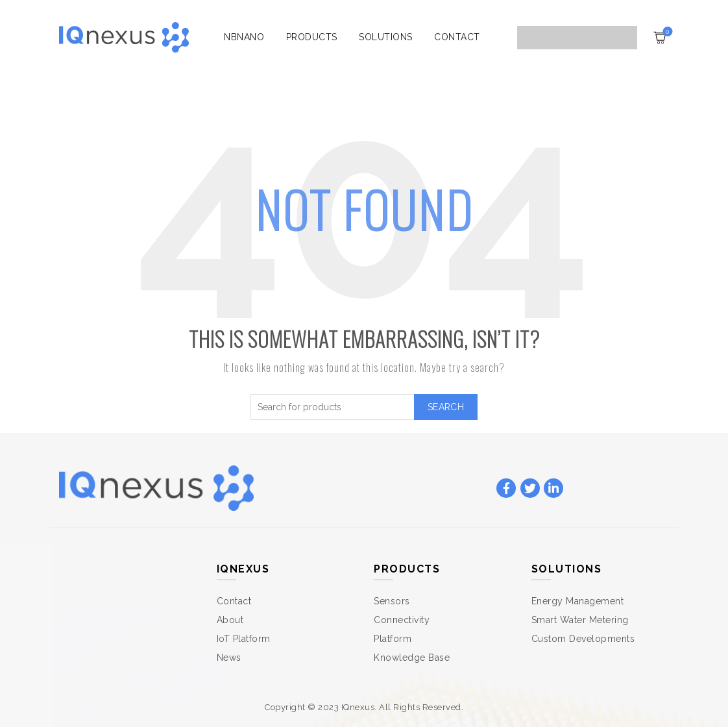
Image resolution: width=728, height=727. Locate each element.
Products (312, 37)
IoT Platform (244, 639)
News (229, 658)
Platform (393, 639)
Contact (457, 37)
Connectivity (402, 620)
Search (446, 407)
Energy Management (578, 601)
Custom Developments (583, 639)
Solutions (386, 37)
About (230, 620)
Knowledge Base (412, 658)
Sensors (392, 601)
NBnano (244, 37)
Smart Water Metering (580, 620)
